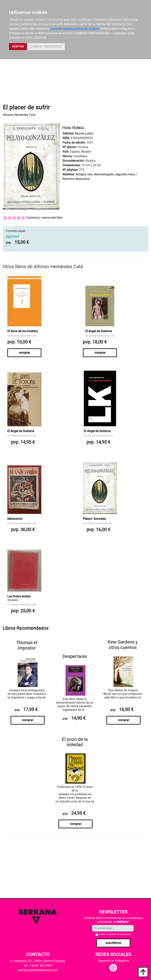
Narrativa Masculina (76, 179)
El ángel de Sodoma (99, 331)
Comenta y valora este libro (44, 218)
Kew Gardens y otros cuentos (123, 645)
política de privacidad (120, 934)
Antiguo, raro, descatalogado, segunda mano (105, 174)
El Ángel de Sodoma (21, 431)
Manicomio (15, 519)
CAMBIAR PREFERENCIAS (46, 46)
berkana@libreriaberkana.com (38, 970)
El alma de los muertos (23, 331)
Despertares (75, 656)
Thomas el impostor (27, 645)
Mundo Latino (84, 133)
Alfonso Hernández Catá (19, 115)
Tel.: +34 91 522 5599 (38, 966)
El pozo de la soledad (75, 742)
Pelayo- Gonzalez (94, 519)
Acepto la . (115, 934)
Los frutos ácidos (19, 596)
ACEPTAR (18, 46)
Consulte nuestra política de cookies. (75, 29)
